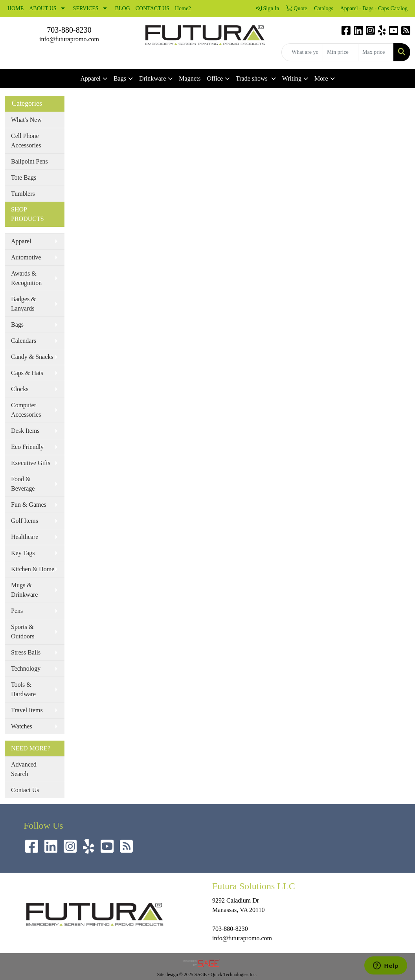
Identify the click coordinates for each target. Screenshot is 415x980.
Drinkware (152, 78)
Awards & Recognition (26, 278)
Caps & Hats (27, 373)
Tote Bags (24, 177)
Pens (17, 611)
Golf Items (25, 521)
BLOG (123, 8)
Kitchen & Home (33, 569)
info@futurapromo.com (69, 39)
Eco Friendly (27, 447)
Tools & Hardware (23, 689)
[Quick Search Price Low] (341, 52)
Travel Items (27, 710)
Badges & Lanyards (24, 304)
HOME (16, 8)
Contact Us (25, 790)
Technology (26, 668)
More (321, 78)
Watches (22, 726)
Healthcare (25, 537)
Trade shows (252, 78)
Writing (292, 78)
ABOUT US (43, 8)
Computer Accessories (26, 410)
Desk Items (25, 431)
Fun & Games (29, 505)
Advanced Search (24, 769)
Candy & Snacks (32, 357)
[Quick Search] (302, 52)
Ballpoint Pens (29, 161)
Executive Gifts (31, 463)
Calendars (24, 341)
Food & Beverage (23, 484)
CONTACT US (152, 8)
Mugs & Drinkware (24, 590)
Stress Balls (26, 652)
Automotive (26, 257)
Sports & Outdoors (23, 632)
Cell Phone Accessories (26, 141)
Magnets (190, 78)
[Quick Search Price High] (376, 52)
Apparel (90, 78)
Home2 (183, 8)
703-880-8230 (69, 30)
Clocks (20, 389)
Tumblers (23, 194)
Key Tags (23, 553)
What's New (26, 120)
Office (215, 78)
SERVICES (86, 8)
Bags (120, 78)
